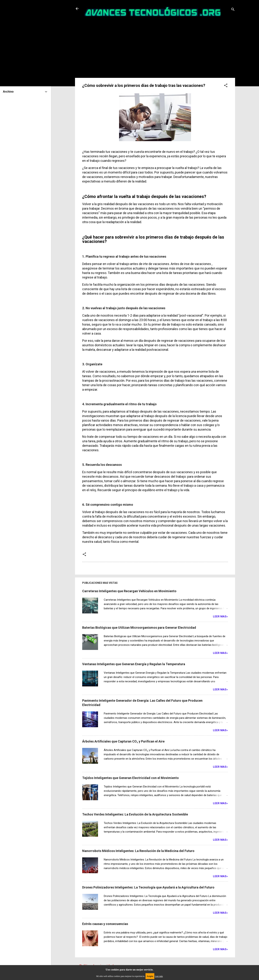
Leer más (159, 976)
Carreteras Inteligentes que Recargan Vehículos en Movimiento (129, 591)
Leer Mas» (220, 616)
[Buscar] (233, 10)
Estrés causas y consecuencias (105, 924)
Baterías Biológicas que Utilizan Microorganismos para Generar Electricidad (139, 628)
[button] (226, 86)
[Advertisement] (155, 46)
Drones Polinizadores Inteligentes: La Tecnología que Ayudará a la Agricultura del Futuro (148, 887)
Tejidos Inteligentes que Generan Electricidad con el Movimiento (130, 778)
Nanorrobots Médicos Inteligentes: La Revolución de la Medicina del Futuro (138, 851)
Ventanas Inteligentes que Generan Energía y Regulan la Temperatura (134, 664)
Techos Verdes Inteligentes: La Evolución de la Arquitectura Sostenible (135, 814)
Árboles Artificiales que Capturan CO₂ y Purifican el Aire (123, 741)
